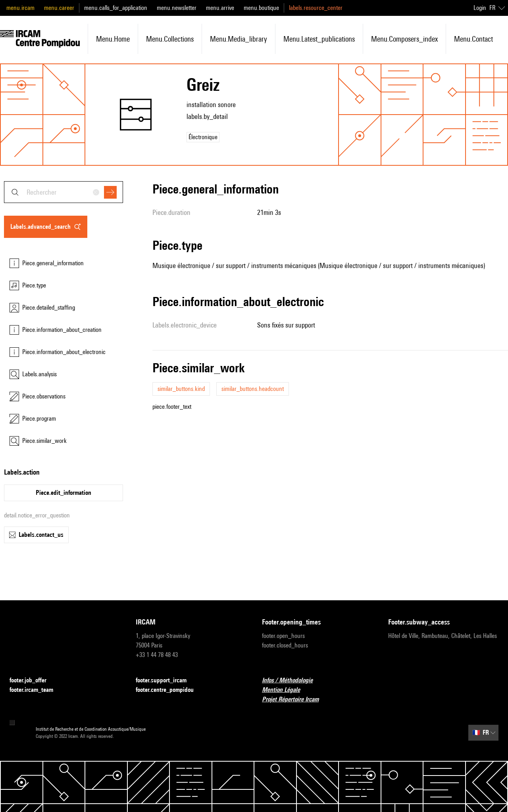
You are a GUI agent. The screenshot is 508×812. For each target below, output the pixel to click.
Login (480, 8)
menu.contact (473, 39)
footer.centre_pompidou (169, 690)
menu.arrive (220, 8)
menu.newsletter (177, 8)
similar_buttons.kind (181, 389)
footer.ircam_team (36, 690)
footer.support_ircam (166, 681)
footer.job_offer (33, 681)
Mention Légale (286, 690)
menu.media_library (239, 39)
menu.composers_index (404, 39)
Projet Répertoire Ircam (295, 700)
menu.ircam (20, 8)
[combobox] (63, 192)
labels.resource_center (316, 8)
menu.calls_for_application (116, 8)
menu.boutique (261, 8)
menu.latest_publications (319, 39)
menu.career (59, 8)
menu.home (113, 39)
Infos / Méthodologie (292, 681)
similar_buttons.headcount (253, 389)
